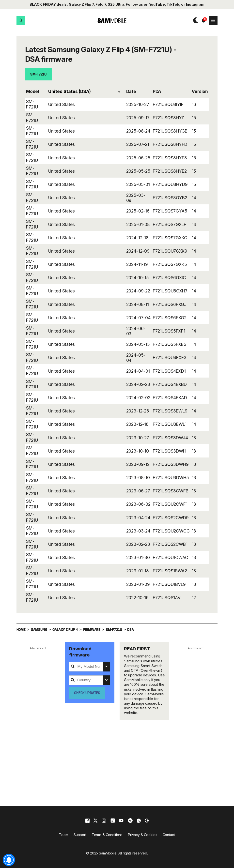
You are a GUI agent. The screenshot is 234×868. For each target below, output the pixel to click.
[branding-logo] (108, 21)
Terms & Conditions (107, 835)
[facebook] (87, 821)
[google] (147, 821)
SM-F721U (38, 75)
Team (63, 835)
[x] (95, 821)
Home (21, 630)
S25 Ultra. (117, 4)
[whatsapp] (139, 821)
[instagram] (104, 821)
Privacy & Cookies (143, 835)
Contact (169, 835)
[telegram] (130, 821)
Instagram (195, 4)
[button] (21, 21)
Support (80, 835)
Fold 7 (101, 4)
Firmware (92, 630)
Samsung (39, 630)
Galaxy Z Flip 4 (65, 630)
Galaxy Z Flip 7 (81, 4)
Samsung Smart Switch (143, 666)
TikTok (173, 4)
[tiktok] (113, 821)
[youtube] (121, 821)
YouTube (157, 4)
